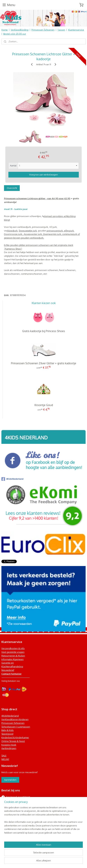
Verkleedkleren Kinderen (15, 719)
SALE (4, 756)
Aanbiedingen (9, 748)
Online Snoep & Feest (13, 741)
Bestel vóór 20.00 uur (15, 34)
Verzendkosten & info (13, 648)
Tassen (61, 30)
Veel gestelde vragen (13, 652)
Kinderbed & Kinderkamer (15, 737)
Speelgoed (7, 734)
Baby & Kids (8, 730)
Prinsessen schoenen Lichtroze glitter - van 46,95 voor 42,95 (37, 198)
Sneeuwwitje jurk (28, 230)
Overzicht (12, 188)
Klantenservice (76, 30)
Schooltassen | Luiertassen (16, 727)
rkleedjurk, (12, 230)
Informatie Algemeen (12, 659)
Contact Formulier (11, 674)
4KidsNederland (12, 479)
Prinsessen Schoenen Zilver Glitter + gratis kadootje (44, 363)
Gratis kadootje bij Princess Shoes (44, 331)
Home (5, 30)
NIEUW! (5, 759)
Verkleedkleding (20, 30)
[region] (43, 822)
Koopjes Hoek (9, 745)
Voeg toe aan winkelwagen (43, 175)
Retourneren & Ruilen (13, 656)
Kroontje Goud (44, 405)
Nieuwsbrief (8, 670)
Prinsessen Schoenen (43, 30)
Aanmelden (10, 780)
